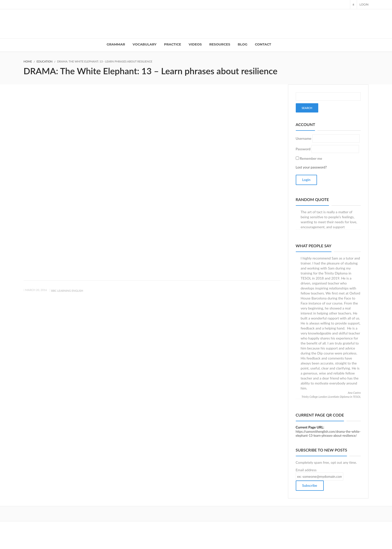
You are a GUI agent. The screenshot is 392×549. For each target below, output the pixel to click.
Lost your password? (311, 167)
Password (303, 149)
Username (304, 138)
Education (44, 61)
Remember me (311, 158)
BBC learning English (67, 291)
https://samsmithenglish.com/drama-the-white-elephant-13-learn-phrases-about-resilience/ (328, 434)
